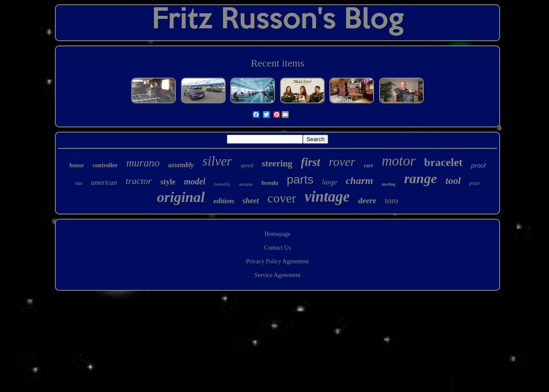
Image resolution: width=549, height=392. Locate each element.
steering (277, 163)
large (330, 182)
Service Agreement (278, 275)
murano (143, 163)
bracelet (443, 162)
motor (399, 161)
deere (367, 201)
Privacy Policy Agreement (278, 261)
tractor (139, 181)
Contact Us (278, 248)
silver (217, 161)
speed (247, 165)
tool (453, 181)
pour (475, 183)
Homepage (278, 234)
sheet (251, 201)
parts (300, 179)
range (420, 178)
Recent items (278, 63)
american (104, 182)
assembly (181, 165)
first (310, 162)
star (79, 183)
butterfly (222, 184)
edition (223, 201)
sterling (389, 184)
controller (105, 165)
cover (282, 198)
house (76, 165)
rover (342, 162)
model (195, 181)
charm (359, 181)
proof (478, 165)
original (181, 197)
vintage (327, 197)
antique (246, 184)
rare (368, 166)
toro (391, 201)
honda (270, 183)
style (168, 182)
